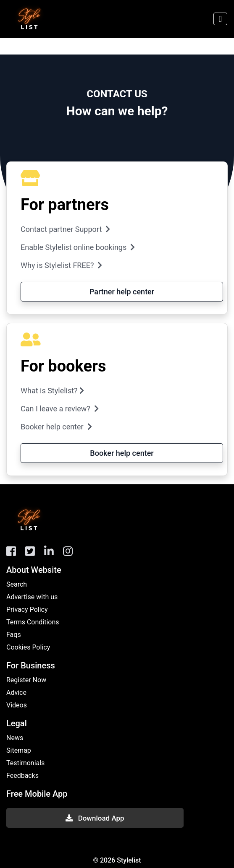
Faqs (14, 635)
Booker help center (122, 453)
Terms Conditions (33, 622)
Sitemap (19, 750)
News (15, 738)
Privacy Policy (27, 609)
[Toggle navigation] (220, 19)
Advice (16, 693)
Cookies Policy (28, 647)
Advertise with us (32, 597)
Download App (95, 818)
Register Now (26, 680)
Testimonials (25, 763)
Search (17, 584)
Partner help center (122, 292)
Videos (17, 705)
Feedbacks (22, 776)
